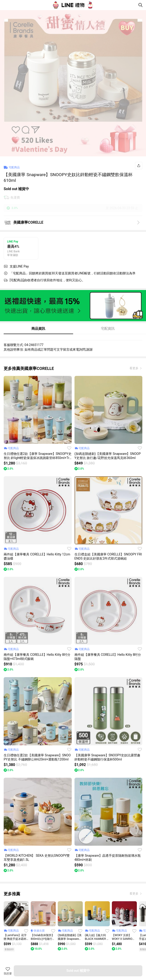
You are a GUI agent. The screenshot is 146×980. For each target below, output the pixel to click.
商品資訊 (38, 329)
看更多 (134, 368)
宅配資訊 (108, 329)
